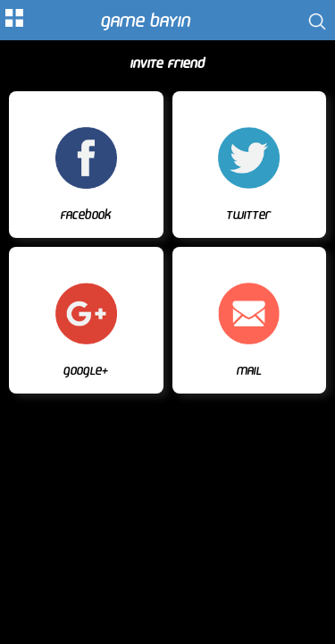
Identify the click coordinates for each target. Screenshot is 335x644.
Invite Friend (167, 64)
